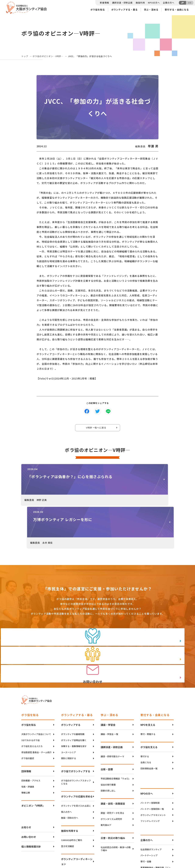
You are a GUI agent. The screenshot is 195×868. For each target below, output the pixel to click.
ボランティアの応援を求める (77, 748)
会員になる (146, 714)
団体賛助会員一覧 (149, 720)
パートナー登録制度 (150, 754)
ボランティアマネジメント (153, 766)
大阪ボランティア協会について (36, 685)
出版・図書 (107, 720)
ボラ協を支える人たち (32, 697)
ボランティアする (71, 676)
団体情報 (26, 722)
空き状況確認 (67, 798)
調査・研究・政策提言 (113, 755)
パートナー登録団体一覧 (152, 760)
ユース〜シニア (68, 704)
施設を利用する (70, 782)
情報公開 (26, 744)
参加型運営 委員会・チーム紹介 (36, 704)
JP (183, 3)
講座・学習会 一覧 (109, 685)
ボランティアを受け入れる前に (76, 757)
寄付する (145, 708)
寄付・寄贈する (148, 685)
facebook (163, 847)
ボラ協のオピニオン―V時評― (48, 56)
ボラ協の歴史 (28, 710)
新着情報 (104, 3)
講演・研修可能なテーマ (112, 708)
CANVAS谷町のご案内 (72, 791)
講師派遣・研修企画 (122, 3)
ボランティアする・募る (124, 10)
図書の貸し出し (108, 742)
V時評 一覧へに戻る (97, 429)
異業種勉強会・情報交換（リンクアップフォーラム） (155, 820)
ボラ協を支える (149, 698)
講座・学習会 (108, 676)
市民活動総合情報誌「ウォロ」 (116, 730)
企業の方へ (168, 3)
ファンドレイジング (150, 772)
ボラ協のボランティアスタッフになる (76, 733)
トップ (25, 56)
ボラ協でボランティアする (76, 722)
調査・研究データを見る (112, 764)
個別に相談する (69, 710)
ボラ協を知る (98, 10)
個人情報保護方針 (31, 798)
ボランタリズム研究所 (111, 770)
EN (190, 3)
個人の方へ (66, 763)
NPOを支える (148, 676)
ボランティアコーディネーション (77, 813)
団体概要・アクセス (31, 732)
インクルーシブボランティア (75, 825)
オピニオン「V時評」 (33, 757)
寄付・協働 (146, 813)
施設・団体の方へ (70, 769)
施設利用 (140, 3)
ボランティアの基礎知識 (73, 685)
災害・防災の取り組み (113, 789)
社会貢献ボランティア (151, 801)
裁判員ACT (106, 776)
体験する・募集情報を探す (74, 697)
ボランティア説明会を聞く (74, 692)
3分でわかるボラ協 (30, 692)
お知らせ (26, 779)
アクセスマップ (104, 845)
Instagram (163, 855)
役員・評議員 (28, 738)
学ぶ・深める (151, 10)
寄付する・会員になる (177, 10)
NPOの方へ (154, 3)
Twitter (163, 840)
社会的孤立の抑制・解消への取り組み (116, 800)
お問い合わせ (29, 788)
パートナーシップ (149, 807)
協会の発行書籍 (108, 736)
